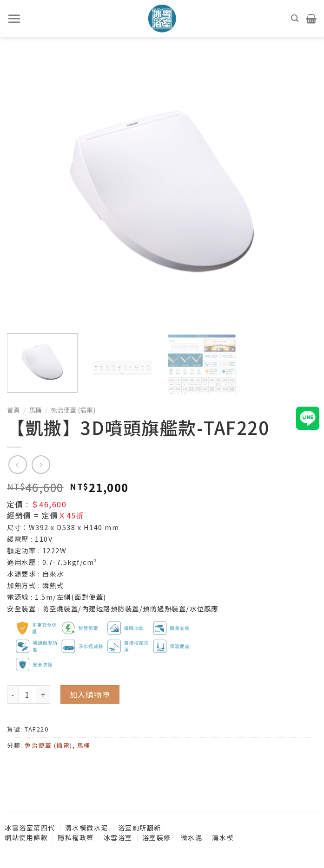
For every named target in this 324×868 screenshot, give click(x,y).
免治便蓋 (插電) (73, 410)
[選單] (14, 19)
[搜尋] (295, 18)
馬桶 (35, 410)
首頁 (13, 410)
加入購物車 (90, 694)
